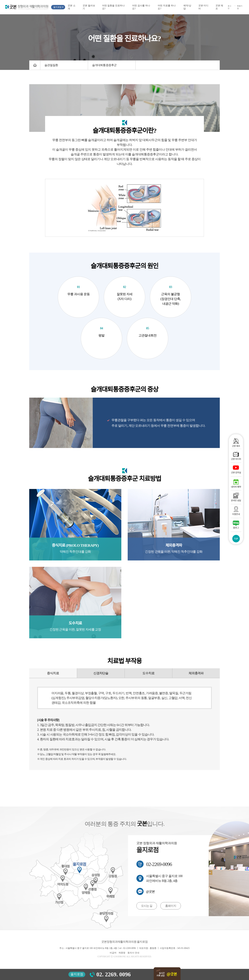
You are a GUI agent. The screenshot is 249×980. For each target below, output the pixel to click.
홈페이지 (171, 906)
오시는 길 (147, 906)
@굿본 (150, 892)
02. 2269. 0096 (114, 974)
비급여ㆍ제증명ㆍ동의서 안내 (124, 953)
